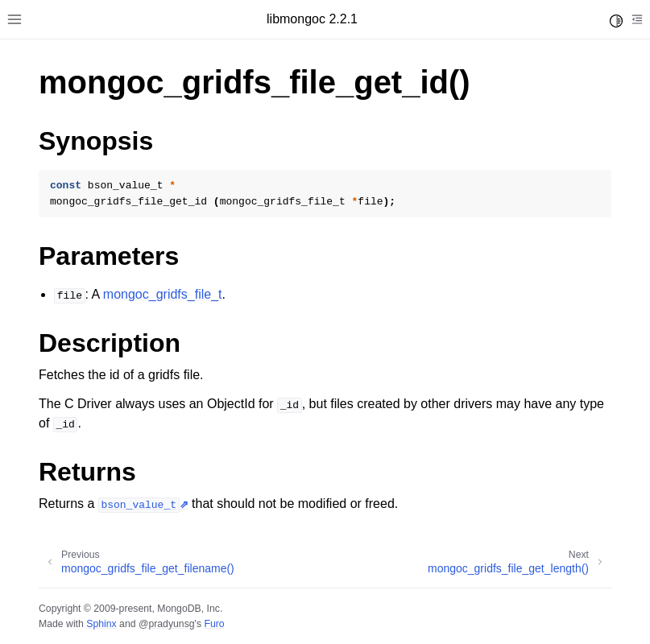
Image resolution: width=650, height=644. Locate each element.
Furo (214, 624)
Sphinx (101, 624)
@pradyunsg (167, 624)
